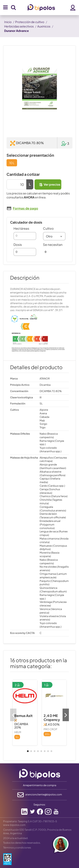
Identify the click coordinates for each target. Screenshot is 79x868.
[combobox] (54, 236)
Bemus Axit (23, 716)
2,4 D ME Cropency (52, 718)
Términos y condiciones (17, 848)
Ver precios (50, 184)
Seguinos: (39, 805)
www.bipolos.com (14, 825)
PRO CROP (50, 729)
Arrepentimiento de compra (40, 785)
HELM (18, 732)
